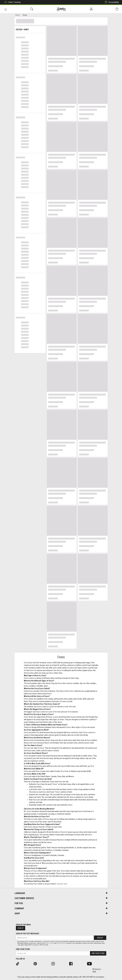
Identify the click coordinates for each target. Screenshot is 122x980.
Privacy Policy (61, 943)
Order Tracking (12, 2)
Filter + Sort (30, 29)
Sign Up (21, 928)
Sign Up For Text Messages (27, 934)
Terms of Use (49, 943)
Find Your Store (23, 949)
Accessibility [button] (111, 2)
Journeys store (62, 884)
